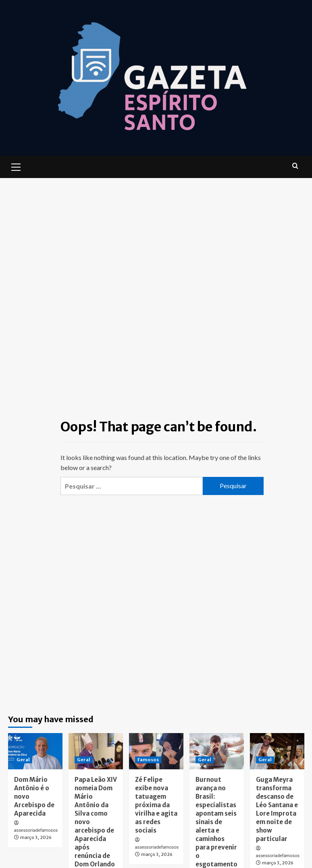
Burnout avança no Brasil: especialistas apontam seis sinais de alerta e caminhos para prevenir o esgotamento (216, 822)
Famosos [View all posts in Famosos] (148, 760)
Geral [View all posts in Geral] (23, 760)
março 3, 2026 (36, 837)
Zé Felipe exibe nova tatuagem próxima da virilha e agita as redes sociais (156, 805)
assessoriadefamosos (36, 830)
